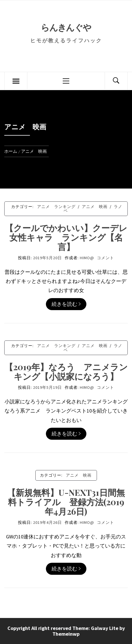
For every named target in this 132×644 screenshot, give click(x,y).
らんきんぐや (66, 27)
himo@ (87, 258)
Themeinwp (66, 634)
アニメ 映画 (95, 207)
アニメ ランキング (56, 207)
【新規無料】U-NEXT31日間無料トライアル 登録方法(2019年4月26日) (66, 502)
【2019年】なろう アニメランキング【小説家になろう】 (66, 371)
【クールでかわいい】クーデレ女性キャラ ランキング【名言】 (66, 237)
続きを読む (66, 304)
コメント (105, 258)
